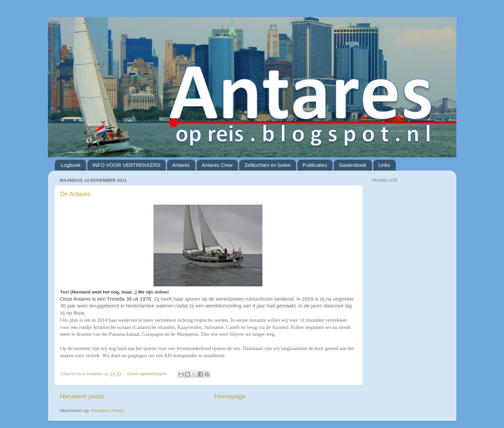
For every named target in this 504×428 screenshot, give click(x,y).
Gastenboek (353, 165)
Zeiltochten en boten (267, 165)
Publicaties (315, 165)
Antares (181, 165)
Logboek (71, 165)
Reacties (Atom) (108, 410)
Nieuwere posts (82, 396)
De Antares (75, 194)
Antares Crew (217, 165)
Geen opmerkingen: (148, 374)
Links (384, 165)
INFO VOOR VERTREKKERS (127, 165)
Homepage (230, 396)
